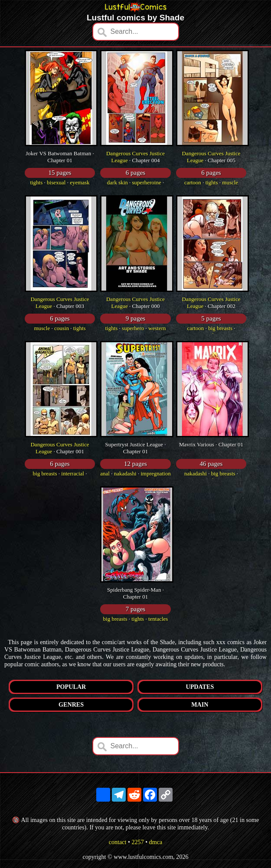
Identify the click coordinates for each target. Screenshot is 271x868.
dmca (156, 842)
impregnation (155, 473)
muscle (230, 182)
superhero (133, 328)
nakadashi (125, 473)
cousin (62, 328)
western (157, 328)
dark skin (118, 182)
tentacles (158, 619)
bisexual (56, 182)
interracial (73, 473)
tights (36, 182)
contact (118, 842)
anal (105, 473)
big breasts (220, 328)
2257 (137, 842)
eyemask (80, 182)
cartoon (193, 182)
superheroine (147, 182)
